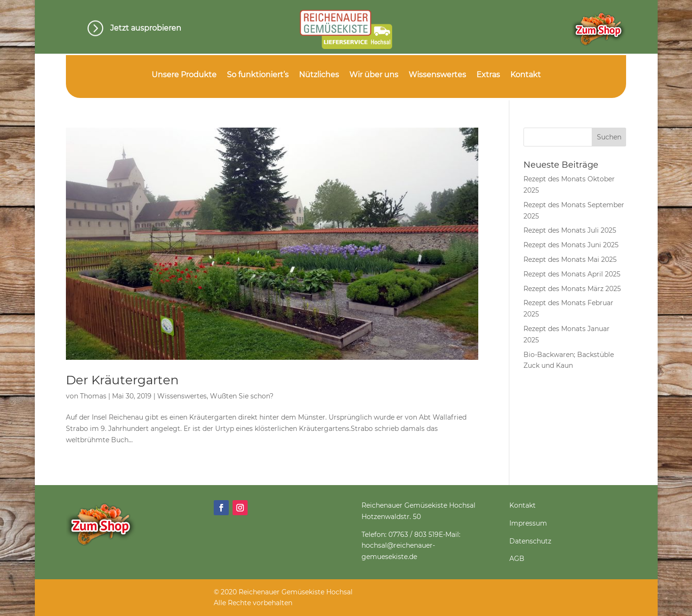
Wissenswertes (437, 75)
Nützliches (319, 75)
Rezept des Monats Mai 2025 (570, 259)
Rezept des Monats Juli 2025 (570, 230)
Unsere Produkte (184, 75)
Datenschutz (530, 541)
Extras (488, 75)
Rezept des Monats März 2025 (572, 289)
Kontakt (526, 75)
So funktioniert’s (258, 75)
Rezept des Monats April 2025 (572, 274)
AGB (517, 559)
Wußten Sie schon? (242, 396)
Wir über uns (374, 75)
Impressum (528, 523)
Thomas (93, 396)
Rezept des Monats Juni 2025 (571, 245)
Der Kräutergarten (122, 380)
